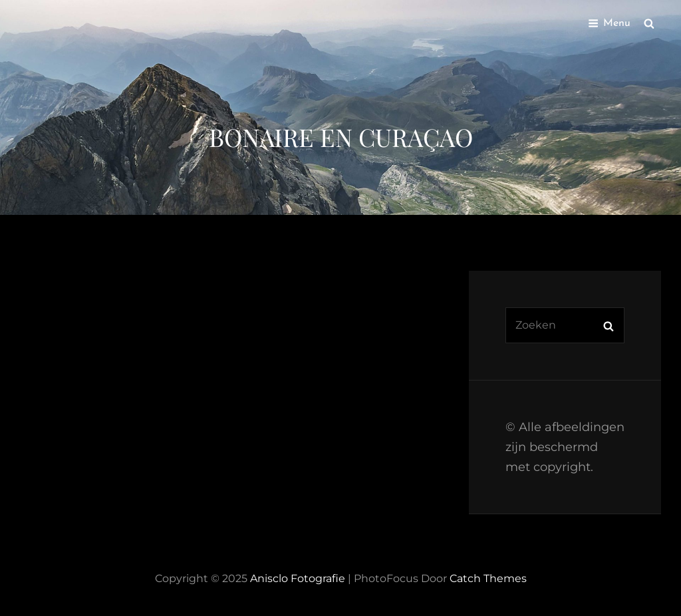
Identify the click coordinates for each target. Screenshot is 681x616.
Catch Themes (488, 578)
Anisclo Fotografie (298, 578)
